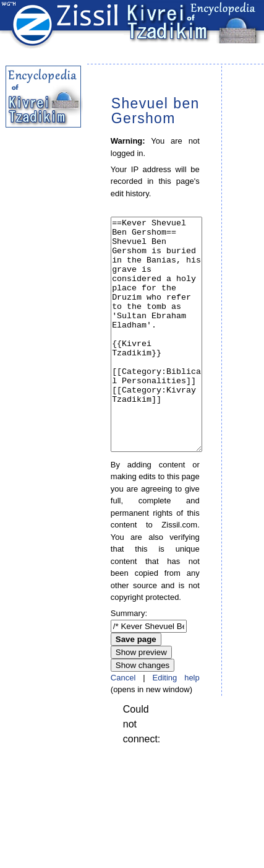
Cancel (123, 724)
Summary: (129, 660)
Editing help (176, 724)
